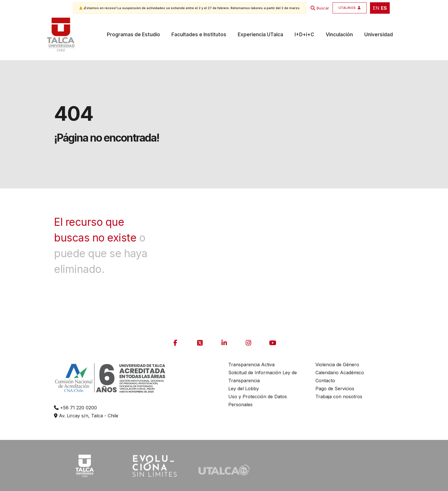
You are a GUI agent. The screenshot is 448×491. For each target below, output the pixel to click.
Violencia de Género (337, 365)
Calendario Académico (340, 373)
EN (376, 8)
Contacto (325, 381)
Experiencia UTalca (260, 35)
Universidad (379, 35)
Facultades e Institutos (199, 35)
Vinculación (339, 35)
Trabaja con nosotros (339, 397)
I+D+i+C (304, 35)
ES (384, 8)
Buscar (323, 8)
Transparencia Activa (251, 365)
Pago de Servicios (335, 389)
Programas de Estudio (133, 35)
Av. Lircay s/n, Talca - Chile (86, 416)
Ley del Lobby (244, 389)
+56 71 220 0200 (75, 408)
